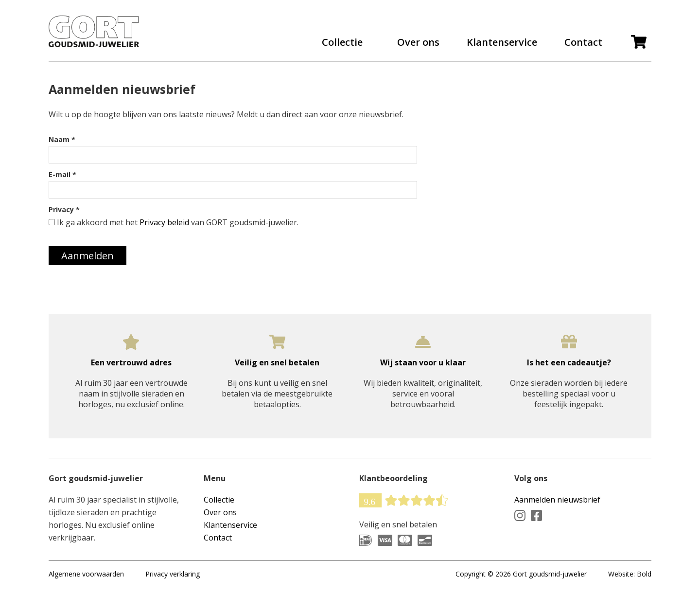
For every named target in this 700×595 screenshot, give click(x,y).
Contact (583, 42)
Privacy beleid (164, 222)
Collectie (342, 42)
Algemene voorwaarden (86, 574)
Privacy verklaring (173, 574)
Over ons (418, 42)
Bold (644, 574)
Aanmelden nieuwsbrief (557, 500)
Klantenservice (502, 42)
